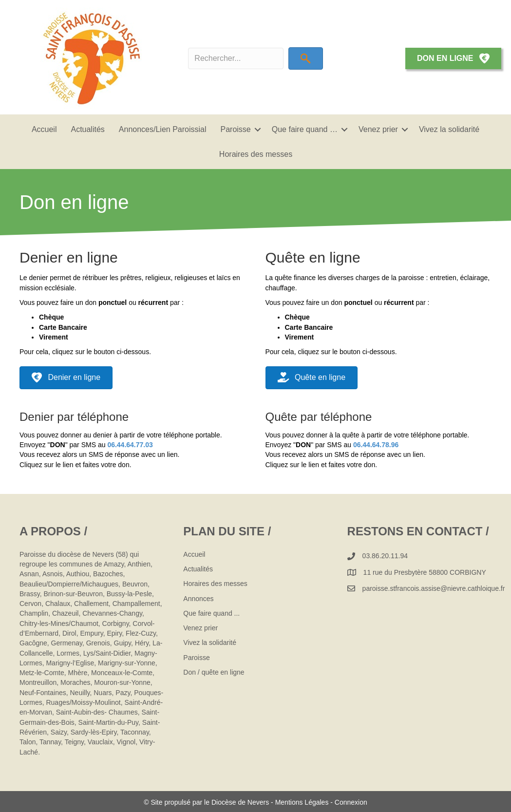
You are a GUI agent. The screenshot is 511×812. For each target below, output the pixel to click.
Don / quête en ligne (214, 672)
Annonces (198, 599)
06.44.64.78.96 (376, 445)
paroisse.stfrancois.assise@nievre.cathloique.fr (434, 588)
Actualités (87, 129)
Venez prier (378, 129)
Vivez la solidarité (449, 129)
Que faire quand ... (211, 613)
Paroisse (236, 129)
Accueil (44, 129)
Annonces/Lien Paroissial (163, 129)
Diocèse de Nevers (241, 802)
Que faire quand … (305, 129)
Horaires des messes (256, 154)
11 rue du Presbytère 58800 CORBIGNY (425, 572)
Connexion (351, 802)
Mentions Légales (302, 802)
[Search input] (236, 58)
